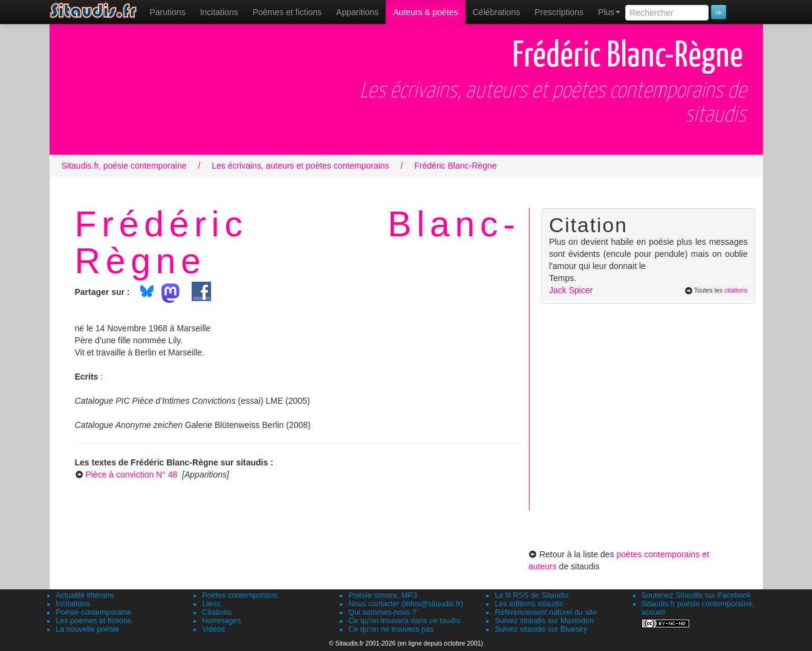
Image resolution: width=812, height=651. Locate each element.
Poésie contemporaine (93, 612)
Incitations (73, 604)
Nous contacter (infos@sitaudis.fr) (406, 604)
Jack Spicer (571, 290)
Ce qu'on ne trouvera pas (391, 629)
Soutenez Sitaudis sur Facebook (696, 595)
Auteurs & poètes (425, 12)
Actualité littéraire (85, 595)
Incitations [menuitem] (219, 12)
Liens (211, 604)
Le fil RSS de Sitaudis (531, 595)
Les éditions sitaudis (529, 604)
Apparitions (357, 12)
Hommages (221, 621)
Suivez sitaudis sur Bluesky (541, 629)
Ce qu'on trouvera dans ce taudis (404, 621)
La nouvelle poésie (87, 629)
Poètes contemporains (240, 595)
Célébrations (497, 12)
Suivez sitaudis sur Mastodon (544, 621)
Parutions (168, 12)
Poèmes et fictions (287, 12)
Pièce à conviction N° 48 (131, 474)
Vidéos (213, 629)
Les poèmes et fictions (93, 621)
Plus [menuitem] (609, 12)
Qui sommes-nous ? (382, 612)
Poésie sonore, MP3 (382, 595)
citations (736, 290)
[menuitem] (168, 12)
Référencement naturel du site (546, 612)
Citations (217, 612)
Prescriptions (559, 12)
